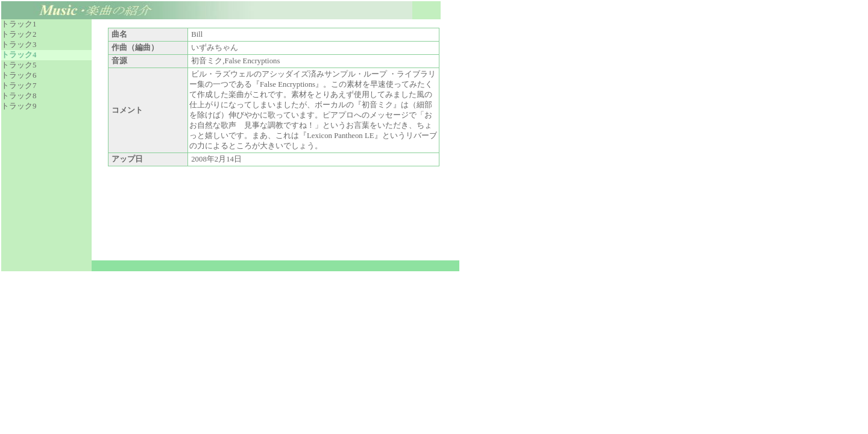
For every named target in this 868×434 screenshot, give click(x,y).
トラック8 (19, 96)
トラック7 (19, 86)
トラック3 (19, 45)
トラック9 (19, 106)
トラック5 (19, 65)
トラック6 (19, 75)
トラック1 (19, 24)
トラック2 (19, 34)
